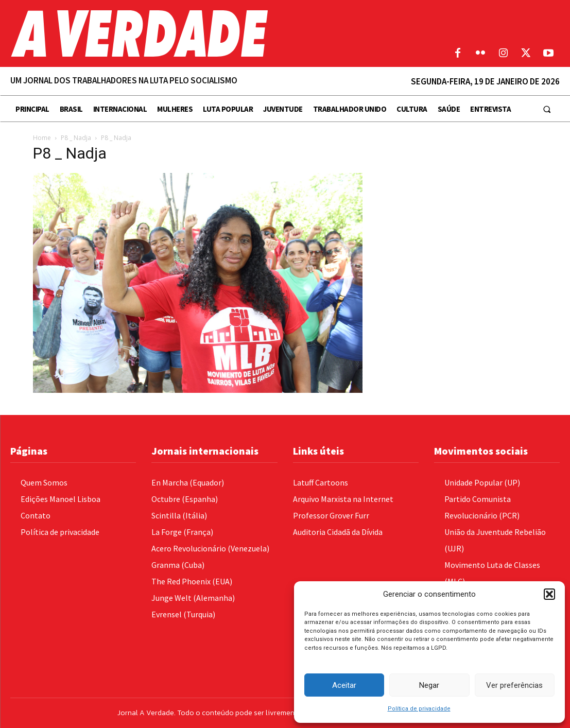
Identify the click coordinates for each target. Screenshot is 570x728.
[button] (549, 594)
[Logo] (214, 33)
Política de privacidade (419, 709)
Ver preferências (514, 685)
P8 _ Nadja (76, 138)
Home (42, 138)
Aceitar (344, 685)
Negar (429, 685)
